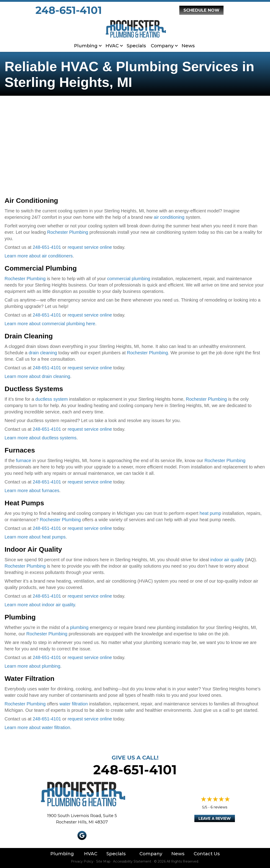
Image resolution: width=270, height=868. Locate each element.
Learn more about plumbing (32, 666)
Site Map (103, 861)
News (188, 46)
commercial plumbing (129, 279)
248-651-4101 (69, 10)
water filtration (74, 704)
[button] (100, 46)
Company (162, 46)
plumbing (79, 627)
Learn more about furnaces (32, 491)
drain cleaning (43, 353)
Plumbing (86, 46)
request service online (90, 247)
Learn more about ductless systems (41, 438)
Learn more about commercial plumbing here (50, 324)
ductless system (51, 399)
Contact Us (207, 854)
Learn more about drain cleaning (37, 376)
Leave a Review (215, 819)
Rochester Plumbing (68, 232)
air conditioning (169, 217)
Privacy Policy (82, 861)
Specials (136, 46)
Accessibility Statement (132, 861)
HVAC (112, 46)
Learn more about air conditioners (39, 256)
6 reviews (219, 807)
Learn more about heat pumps (35, 537)
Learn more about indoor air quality (40, 605)
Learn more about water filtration (37, 727)
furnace (24, 460)
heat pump (210, 513)
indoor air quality (227, 560)
